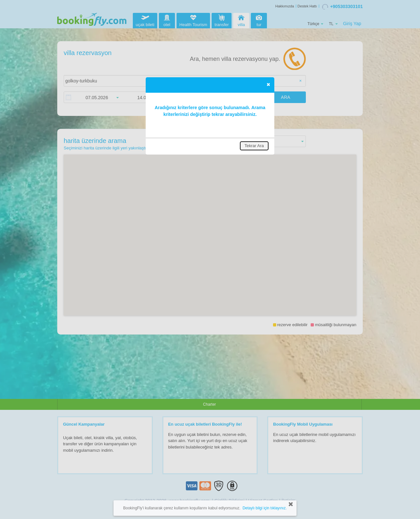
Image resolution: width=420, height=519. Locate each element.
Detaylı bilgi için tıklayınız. (265, 508)
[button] (268, 84)
